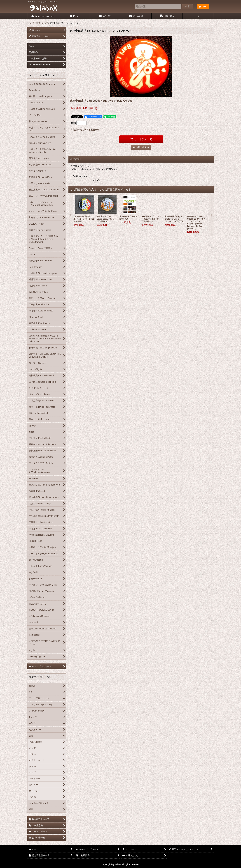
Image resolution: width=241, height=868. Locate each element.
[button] (198, 16)
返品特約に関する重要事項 (85, 130)
